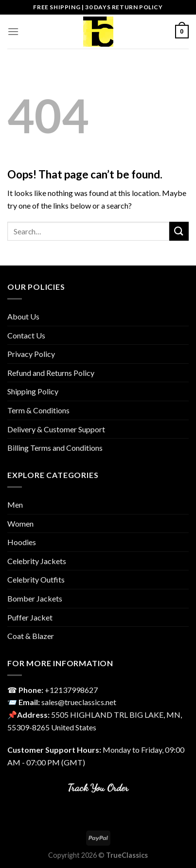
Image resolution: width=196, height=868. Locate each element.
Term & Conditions (38, 410)
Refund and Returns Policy (51, 373)
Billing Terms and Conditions (55, 448)
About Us (23, 316)
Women (20, 523)
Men (15, 505)
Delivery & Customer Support (56, 429)
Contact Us (26, 335)
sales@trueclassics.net (79, 702)
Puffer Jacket (30, 617)
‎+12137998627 (71, 690)
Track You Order (98, 788)
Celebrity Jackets (37, 561)
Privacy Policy (31, 354)
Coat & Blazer (31, 636)
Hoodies (22, 542)
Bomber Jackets (35, 598)
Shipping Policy (33, 391)
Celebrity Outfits (36, 579)
